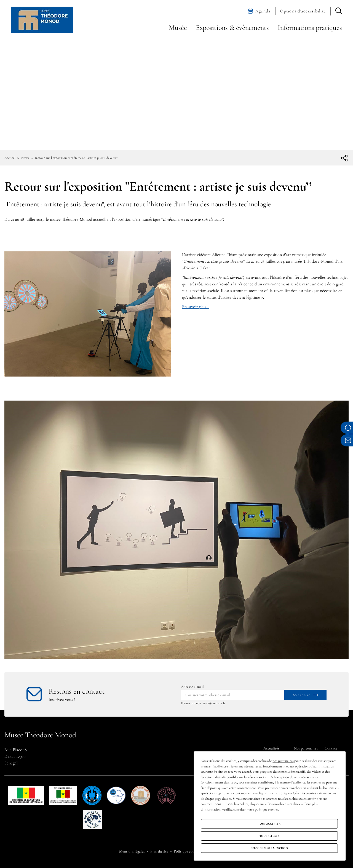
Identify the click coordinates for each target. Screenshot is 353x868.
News (25, 158)
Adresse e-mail (192, 687)
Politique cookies (187, 851)
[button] (339, 11)
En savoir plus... (196, 307)
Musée (178, 27)
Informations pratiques (310, 27)
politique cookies (266, 809)
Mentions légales (132, 851)
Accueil (10, 158)
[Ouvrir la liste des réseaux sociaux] (345, 158)
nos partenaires (283, 761)
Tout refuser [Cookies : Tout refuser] (269, 836)
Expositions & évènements (232, 27)
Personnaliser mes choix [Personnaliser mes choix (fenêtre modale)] (269, 848)
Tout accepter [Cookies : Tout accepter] (269, 824)
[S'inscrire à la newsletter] (306, 695)
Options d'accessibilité (303, 11)
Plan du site (159, 851)
